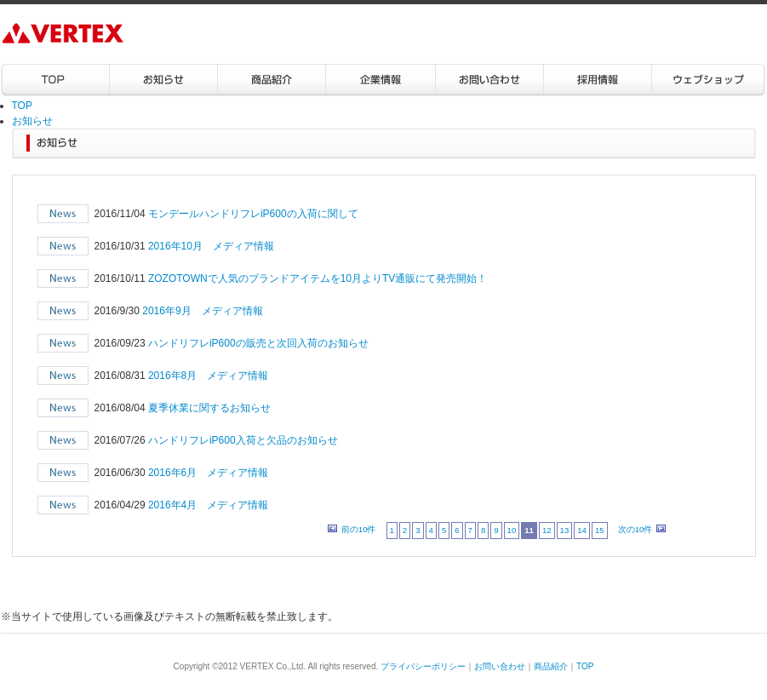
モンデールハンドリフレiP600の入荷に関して (253, 214)
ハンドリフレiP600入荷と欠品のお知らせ (243, 440)
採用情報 (597, 81)
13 (565, 530)
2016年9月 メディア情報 (202, 311)
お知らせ (164, 81)
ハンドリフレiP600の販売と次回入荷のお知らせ (258, 343)
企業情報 (381, 81)
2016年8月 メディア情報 (208, 376)
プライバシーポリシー (423, 666)
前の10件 (359, 529)
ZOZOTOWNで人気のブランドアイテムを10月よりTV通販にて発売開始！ (318, 278)
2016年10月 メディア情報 (211, 246)
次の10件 (635, 529)
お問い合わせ (489, 81)
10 (512, 530)
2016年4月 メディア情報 (208, 505)
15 (600, 530)
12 (547, 530)
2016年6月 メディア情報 (208, 473)
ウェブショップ (708, 81)
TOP (55, 81)
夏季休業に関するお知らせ (209, 408)
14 (582, 530)
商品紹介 (272, 81)
